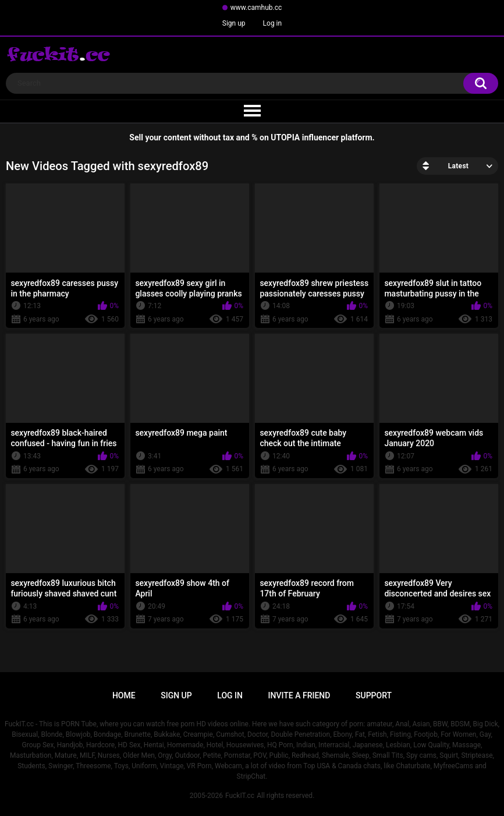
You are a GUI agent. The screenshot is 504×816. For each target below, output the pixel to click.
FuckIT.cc (240, 796)
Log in (273, 23)
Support (374, 695)
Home (124, 695)
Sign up (234, 23)
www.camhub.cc (256, 8)
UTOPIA (285, 137)
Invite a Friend (299, 695)
